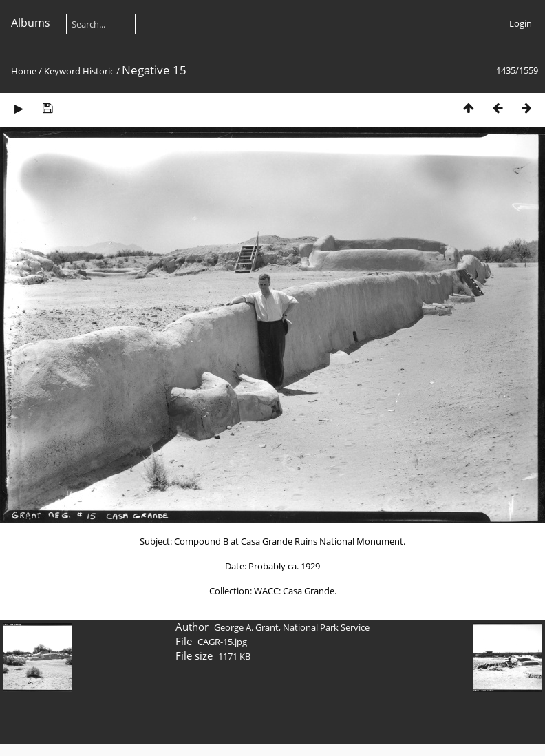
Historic (98, 71)
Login (521, 23)
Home (24, 71)
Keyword (62, 71)
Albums (31, 23)
